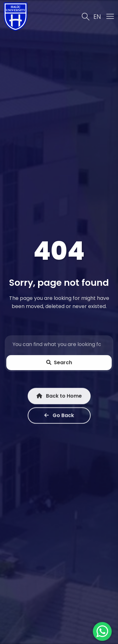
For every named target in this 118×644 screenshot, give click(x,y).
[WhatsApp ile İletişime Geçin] (102, 631)
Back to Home (59, 397)
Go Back (59, 416)
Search (59, 363)
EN (97, 17)
